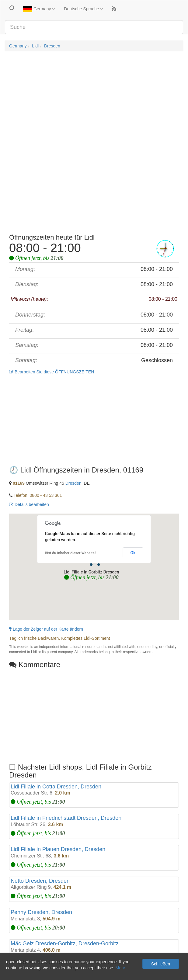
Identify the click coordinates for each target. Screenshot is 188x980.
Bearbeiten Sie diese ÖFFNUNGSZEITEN (52, 372)
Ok (133, 553)
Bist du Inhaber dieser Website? (71, 553)
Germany (39, 9)
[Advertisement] (94, 100)
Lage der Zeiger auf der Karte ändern (46, 629)
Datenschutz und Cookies (29, 974)
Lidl (35, 46)
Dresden (52, 46)
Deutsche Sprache (83, 9)
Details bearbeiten (29, 504)
